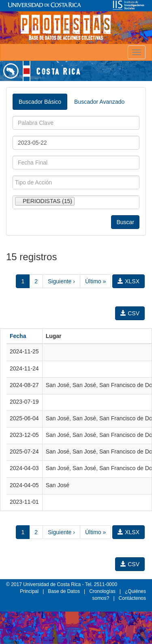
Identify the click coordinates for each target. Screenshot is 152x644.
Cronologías (102, 591)
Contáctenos (132, 598)
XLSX (128, 281)
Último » (95, 281)
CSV (130, 313)
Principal (29, 591)
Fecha (18, 336)
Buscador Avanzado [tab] (99, 102)
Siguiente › (61, 281)
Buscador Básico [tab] (40, 102)
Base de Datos (64, 591)
